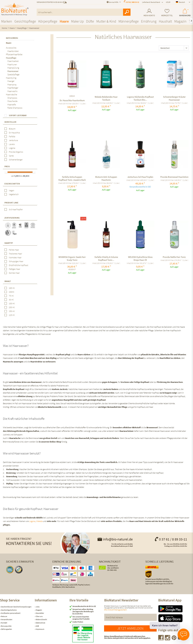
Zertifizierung (12, 218)
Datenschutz (40, 623)
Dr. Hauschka (14, 133)
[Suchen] (127, 12)
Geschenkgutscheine (9, 610)
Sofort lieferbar (18, 115)
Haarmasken (13, 61)
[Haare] (64, 21)
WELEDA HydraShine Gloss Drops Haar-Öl (140, 258)
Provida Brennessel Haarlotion (174, 177)
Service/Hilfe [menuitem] (113, 2)
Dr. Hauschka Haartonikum (72, 100)
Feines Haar (14, 250)
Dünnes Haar (14, 273)
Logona (12, 148)
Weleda (39, 521)
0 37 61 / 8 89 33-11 (171, 539)
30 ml (11, 300)
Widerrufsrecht (41, 619)
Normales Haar (15, 257)
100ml (12, 292)
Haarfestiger (13, 88)
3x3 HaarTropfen (16, 209)
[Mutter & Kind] (106, 21)
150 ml (12, 311)
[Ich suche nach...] (84, 12)
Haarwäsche (11, 94)
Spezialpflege (13, 74)
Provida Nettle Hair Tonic (174, 257)
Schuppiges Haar (16, 261)
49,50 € (26, 176)
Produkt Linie (11, 203)
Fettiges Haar (14, 269)
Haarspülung (13, 68)
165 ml (12, 288)
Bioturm (12, 129)
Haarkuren (12, 64)
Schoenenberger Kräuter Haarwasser (174, 98)
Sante (11, 156)
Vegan (12, 190)
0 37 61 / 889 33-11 (132, 2)
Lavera (12, 144)
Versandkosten (7, 619)
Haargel (11, 81)
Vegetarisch (14, 194)
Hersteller (10, 122)
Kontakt (4, 623)
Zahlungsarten (6, 629)
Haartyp (9, 243)
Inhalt (8, 281)
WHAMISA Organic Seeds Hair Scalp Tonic (72, 258)
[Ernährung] (149, 21)
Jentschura (13, 140)
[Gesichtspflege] (25, 21)
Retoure (4, 616)
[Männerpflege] (129, 21)
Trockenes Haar (15, 254)
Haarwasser (13, 71)
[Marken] (7, 21)
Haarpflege (11, 58)
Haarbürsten (13, 51)
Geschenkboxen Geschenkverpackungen (16, 607)
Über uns (39, 616)
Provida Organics (16, 152)
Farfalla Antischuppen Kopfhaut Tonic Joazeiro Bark (72, 178)
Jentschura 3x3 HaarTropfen (140, 177)
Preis (7, 166)
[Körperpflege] (48, 21)
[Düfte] (90, 21)
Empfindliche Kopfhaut (18, 265)
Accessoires (11, 48)
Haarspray (12, 84)
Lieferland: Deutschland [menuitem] (151, 2)
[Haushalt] (165, 21)
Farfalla (12, 136)
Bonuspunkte (6, 626)
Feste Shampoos (15, 108)
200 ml (12, 307)
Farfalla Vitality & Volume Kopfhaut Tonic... (106, 258)
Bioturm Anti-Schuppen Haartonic (106, 178)
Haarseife (12, 104)
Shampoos (12, 98)
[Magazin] (180, 21)
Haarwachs (12, 91)
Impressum (40, 629)
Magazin (39, 610)
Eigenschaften (12, 184)
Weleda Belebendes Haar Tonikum (106, 98)
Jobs (37, 607)
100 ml (12, 303)
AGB (37, 626)
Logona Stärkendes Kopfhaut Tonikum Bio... (140, 98)
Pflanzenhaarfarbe (14, 54)
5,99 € (17, 176)
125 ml (12, 315)
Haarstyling (11, 78)
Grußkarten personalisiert (11, 613)
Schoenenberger (16, 160)
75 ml (11, 296)
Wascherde (12, 101)
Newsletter (40, 613)
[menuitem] (149, 13)
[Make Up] (77, 21)
